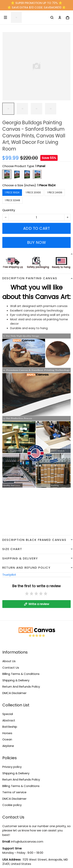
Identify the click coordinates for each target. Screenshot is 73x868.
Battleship (10, 727)
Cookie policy (12, 805)
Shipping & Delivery (16, 680)
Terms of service (14, 792)
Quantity (9, 210)
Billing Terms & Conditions (21, 674)
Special (8, 714)
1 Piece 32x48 (12, 200)
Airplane (8, 746)
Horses (7, 733)
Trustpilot (9, 575)
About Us (9, 661)
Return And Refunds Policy (21, 687)
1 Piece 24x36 (55, 192)
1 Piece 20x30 (33, 192)
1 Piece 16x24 (46, 185)
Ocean (7, 739)
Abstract (9, 720)
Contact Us (11, 668)
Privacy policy (12, 767)
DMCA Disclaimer (14, 693)
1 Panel (40, 166)
